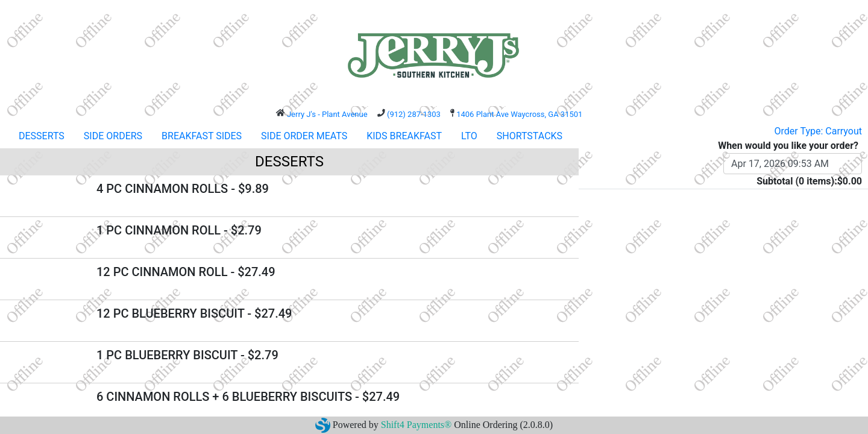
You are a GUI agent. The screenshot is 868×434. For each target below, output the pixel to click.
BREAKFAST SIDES (202, 136)
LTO (469, 136)
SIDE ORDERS (113, 136)
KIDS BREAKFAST (404, 136)
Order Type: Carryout (818, 131)
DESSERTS (42, 136)
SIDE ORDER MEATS (304, 136)
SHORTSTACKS (530, 136)
